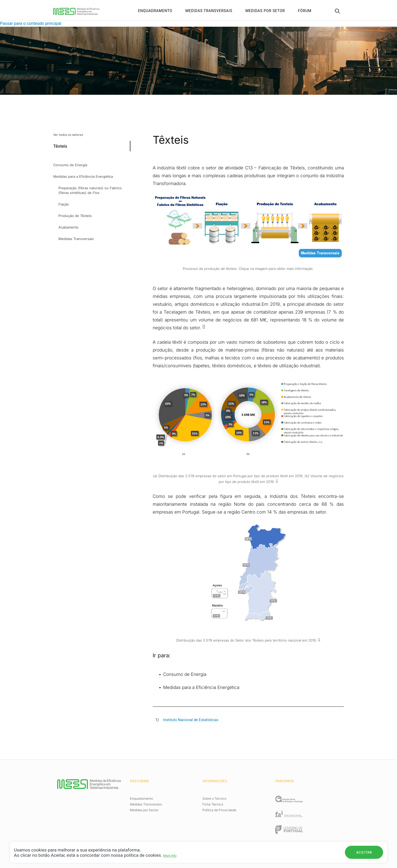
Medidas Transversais (209, 11)
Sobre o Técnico (214, 799)
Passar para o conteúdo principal (31, 23)
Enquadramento (155, 11)
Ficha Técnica (213, 804)
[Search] (337, 12)
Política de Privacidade (219, 810)
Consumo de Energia (185, 674)
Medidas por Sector (144, 810)
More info (170, 856)
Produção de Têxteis (75, 216)
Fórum (305, 11)
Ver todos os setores (68, 135)
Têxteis (60, 146)
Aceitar (364, 852)
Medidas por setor (265, 11)
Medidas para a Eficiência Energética (201, 687)
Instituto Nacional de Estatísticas (191, 720)
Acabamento (68, 227)
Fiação (64, 204)
